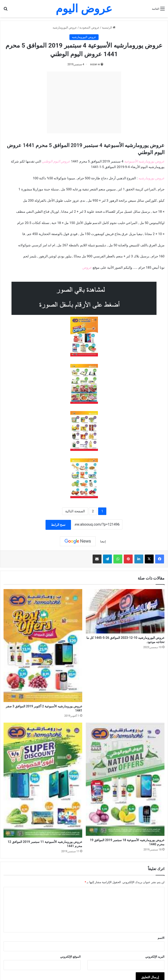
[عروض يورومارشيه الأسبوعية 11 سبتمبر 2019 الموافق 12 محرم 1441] (43, 780)
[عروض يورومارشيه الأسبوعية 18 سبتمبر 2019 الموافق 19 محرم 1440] (125, 779)
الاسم (161, 938)
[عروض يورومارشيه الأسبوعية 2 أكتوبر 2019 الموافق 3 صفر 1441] (43, 646)
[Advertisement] (84, 102)
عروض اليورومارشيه (65, 28)
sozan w (95, 64)
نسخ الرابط (58, 525)
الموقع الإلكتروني (70, 957)
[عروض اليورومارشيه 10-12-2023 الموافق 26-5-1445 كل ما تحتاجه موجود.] (125, 611)
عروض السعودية (89, 28)
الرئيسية (109, 28)
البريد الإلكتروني (155, 957)
